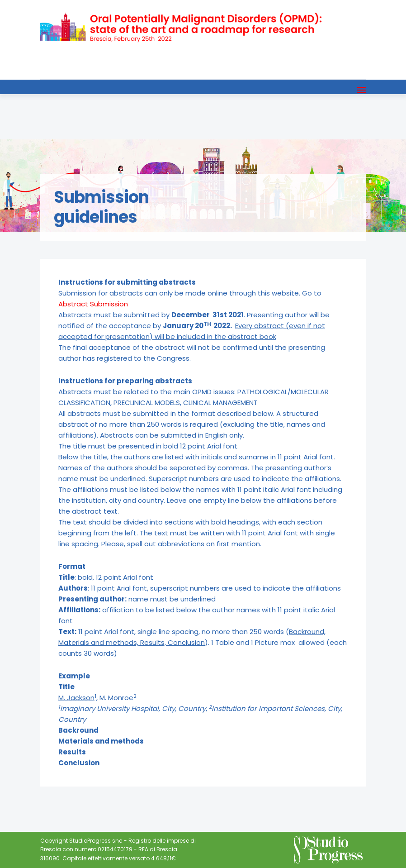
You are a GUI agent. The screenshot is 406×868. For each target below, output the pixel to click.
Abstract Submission (93, 304)
